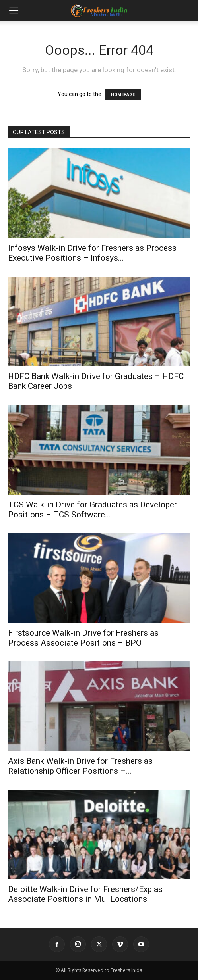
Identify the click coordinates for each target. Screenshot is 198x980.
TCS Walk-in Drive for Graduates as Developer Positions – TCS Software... (92, 510)
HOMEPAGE (123, 95)
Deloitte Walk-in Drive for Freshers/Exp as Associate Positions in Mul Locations (85, 894)
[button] (14, 11)
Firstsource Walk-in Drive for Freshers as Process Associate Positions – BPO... (83, 638)
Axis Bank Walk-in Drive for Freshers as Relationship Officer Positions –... (80, 766)
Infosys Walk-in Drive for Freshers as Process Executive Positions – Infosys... (92, 253)
